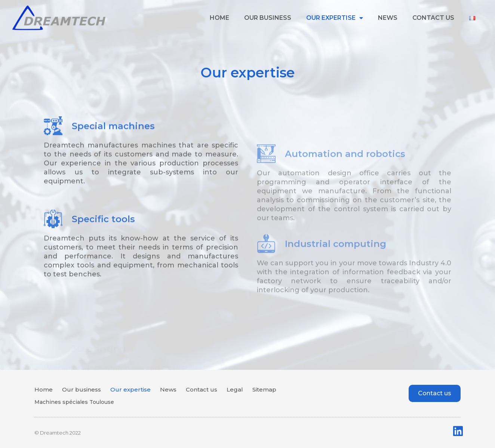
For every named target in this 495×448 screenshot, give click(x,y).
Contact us (433, 18)
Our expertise (335, 18)
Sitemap (264, 389)
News (388, 18)
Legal (235, 389)
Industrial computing (336, 277)
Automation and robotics (345, 191)
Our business (268, 18)
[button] (435, 393)
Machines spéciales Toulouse (74, 402)
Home (219, 18)
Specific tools (103, 238)
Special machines (113, 148)
